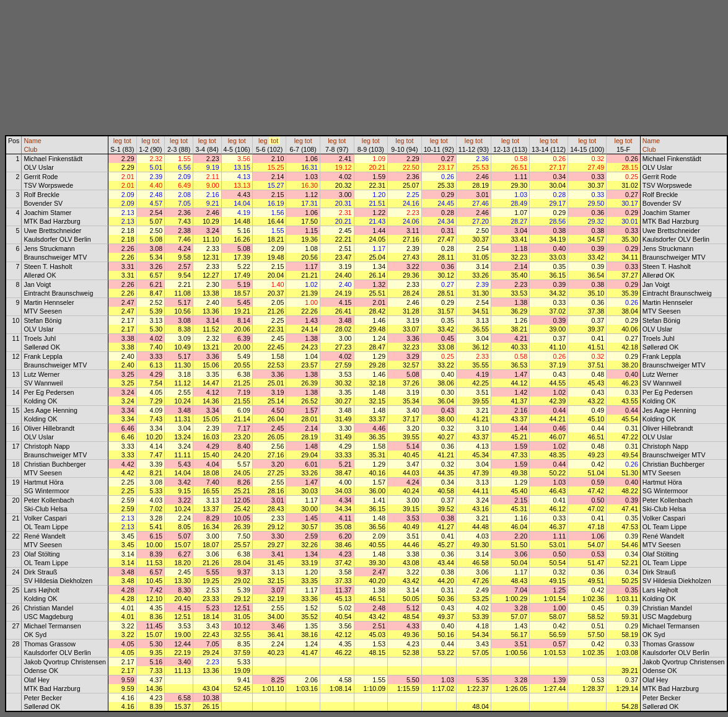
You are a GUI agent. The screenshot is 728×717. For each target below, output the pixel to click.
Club (30, 149)
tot (128, 141)
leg (118, 141)
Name (32, 141)
